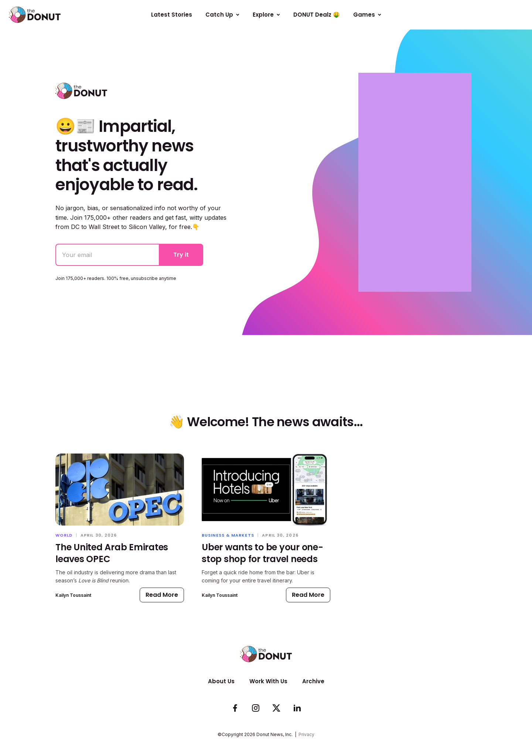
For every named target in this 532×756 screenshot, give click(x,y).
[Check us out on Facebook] (235, 708)
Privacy (306, 734)
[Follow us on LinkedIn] (297, 708)
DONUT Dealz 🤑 (317, 15)
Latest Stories (172, 15)
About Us (221, 681)
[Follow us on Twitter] (276, 708)
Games (367, 15)
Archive (313, 681)
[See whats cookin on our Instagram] (256, 708)
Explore (266, 15)
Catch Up (222, 15)
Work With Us (268, 681)
